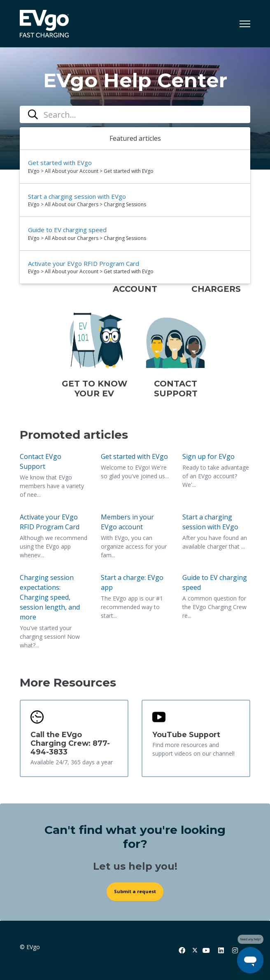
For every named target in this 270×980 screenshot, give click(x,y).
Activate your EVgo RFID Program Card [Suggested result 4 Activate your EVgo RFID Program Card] (84, 263)
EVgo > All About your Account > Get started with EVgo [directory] (91, 171)
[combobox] (135, 114)
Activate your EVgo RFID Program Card (50, 522)
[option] (135, 167)
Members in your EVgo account (127, 522)
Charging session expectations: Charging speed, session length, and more (50, 597)
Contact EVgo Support (41, 461)
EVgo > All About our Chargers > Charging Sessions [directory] (87, 204)
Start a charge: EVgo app (132, 582)
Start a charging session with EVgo (210, 522)
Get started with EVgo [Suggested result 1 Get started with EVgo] (60, 163)
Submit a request (135, 891)
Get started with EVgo (134, 456)
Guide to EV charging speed (215, 582)
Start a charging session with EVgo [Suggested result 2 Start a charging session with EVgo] (77, 196)
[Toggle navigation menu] (245, 24)
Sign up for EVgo (208, 456)
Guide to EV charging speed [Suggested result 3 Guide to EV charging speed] (67, 230)
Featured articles (135, 138)
